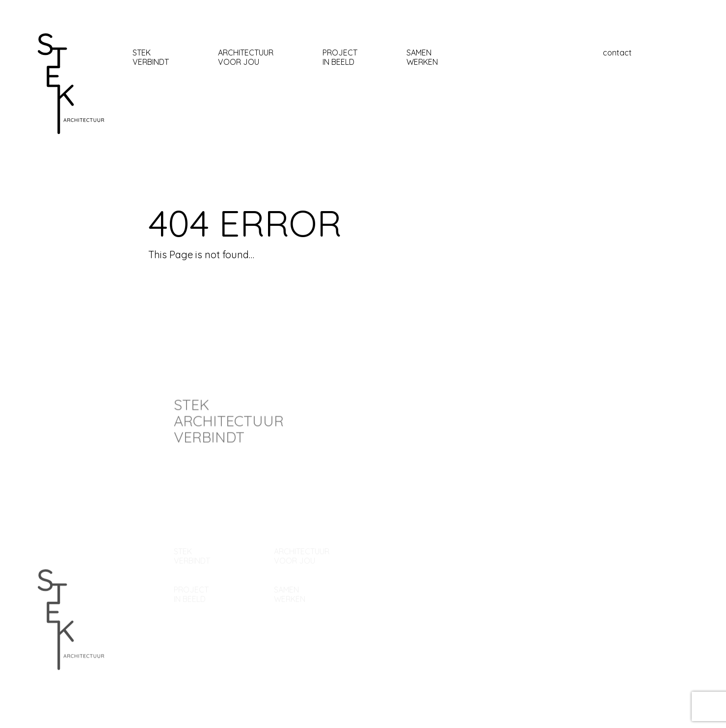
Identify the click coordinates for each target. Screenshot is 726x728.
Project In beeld (340, 57)
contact (617, 53)
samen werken (422, 57)
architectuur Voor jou (246, 57)
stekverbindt (151, 57)
